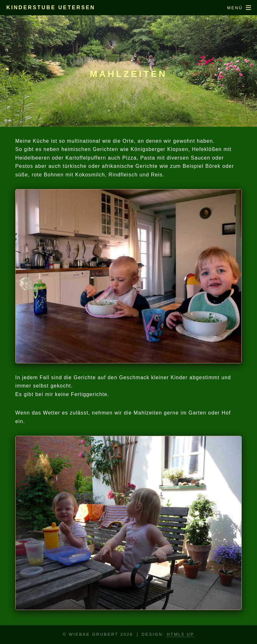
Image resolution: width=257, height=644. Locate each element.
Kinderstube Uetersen (51, 7)
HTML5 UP (180, 634)
